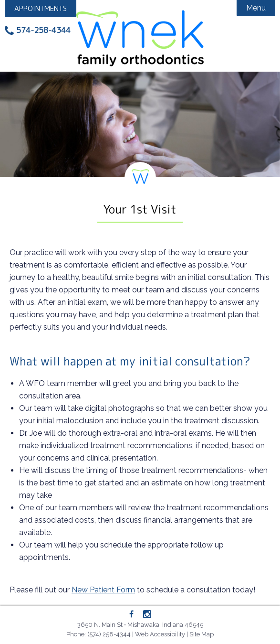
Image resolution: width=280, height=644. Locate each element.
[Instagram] (147, 615)
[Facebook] (132, 614)
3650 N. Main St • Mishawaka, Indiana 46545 (140, 625)
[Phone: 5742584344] (38, 31)
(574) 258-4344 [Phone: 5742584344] (109, 634)
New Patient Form (103, 590)
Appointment (41, 8)
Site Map (202, 634)
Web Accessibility (160, 634)
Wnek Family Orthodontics (140, 38)
